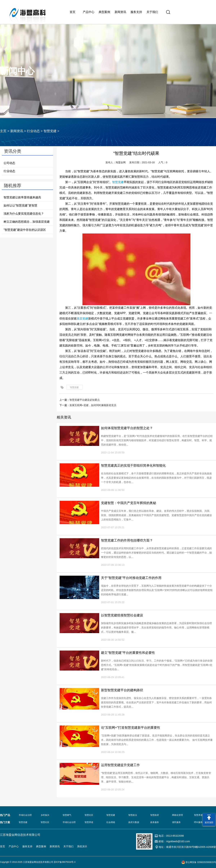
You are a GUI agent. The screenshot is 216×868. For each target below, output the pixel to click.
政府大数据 (134, 822)
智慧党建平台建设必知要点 (85, 400)
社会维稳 (111, 822)
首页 (73, 12)
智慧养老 (89, 822)
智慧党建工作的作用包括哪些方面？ (127, 540)
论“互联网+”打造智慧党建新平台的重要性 (131, 728)
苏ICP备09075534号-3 (65, 862)
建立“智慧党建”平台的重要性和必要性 (128, 653)
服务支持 (136, 12)
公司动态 (9, 163)
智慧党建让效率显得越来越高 (22, 197)
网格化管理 (177, 815)
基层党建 (82, 319)
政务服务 (155, 822)
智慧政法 (133, 815)
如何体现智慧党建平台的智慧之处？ (127, 428)
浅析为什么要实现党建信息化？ (24, 214)
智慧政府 (155, 815)
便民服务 (176, 822)
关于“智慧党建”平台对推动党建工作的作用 (131, 578)
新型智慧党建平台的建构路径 (122, 690)
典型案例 (104, 12)
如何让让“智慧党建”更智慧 (20, 205)
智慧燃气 (67, 815)
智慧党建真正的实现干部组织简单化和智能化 (133, 466)
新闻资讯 (120, 12)
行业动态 (33, 131)
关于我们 (152, 12)
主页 (3, 131)
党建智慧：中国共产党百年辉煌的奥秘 (129, 503)
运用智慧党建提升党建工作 (120, 765)
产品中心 (89, 12)
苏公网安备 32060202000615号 (201, 862)
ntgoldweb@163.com (178, 841)
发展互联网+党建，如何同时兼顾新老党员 (93, 405)
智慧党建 (50, 131)
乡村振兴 (45, 815)
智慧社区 (89, 815)
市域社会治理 (25, 815)
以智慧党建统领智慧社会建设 (122, 615)
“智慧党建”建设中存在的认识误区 (25, 230)
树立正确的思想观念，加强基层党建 (27, 222)
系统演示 (82, 846)
